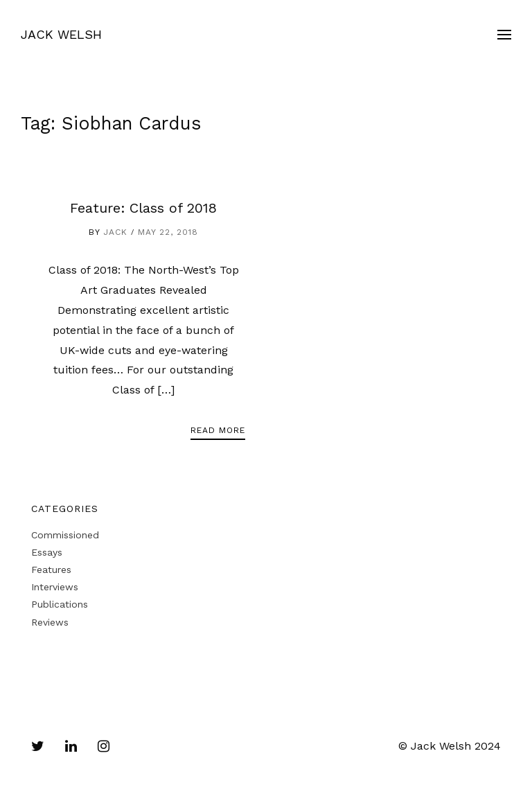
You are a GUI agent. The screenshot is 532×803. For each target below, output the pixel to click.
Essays (47, 552)
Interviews (55, 587)
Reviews (50, 622)
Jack (115, 232)
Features (51, 570)
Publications (60, 604)
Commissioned (65, 535)
